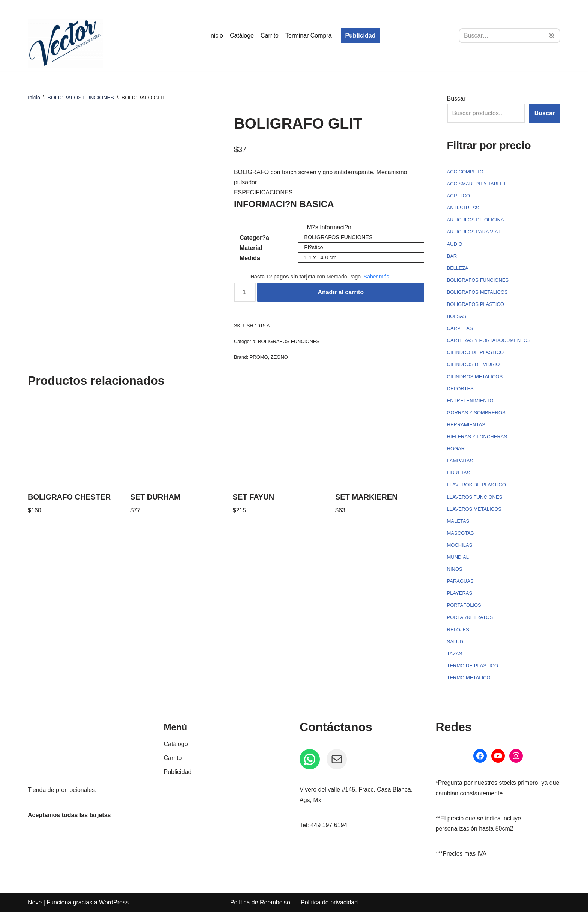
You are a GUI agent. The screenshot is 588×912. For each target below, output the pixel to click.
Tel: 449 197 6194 (323, 825)
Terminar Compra (309, 35)
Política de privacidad (329, 902)
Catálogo (242, 35)
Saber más (376, 277)
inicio (216, 35)
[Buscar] (501, 36)
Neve (35, 902)
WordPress (114, 902)
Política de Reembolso (260, 902)
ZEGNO (279, 357)
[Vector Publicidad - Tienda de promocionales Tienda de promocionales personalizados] (65, 43)
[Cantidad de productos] (245, 292)
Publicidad (361, 35)
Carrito (270, 35)
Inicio (34, 98)
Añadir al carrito (341, 292)
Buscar (456, 99)
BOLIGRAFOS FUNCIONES (81, 98)
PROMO (259, 357)
